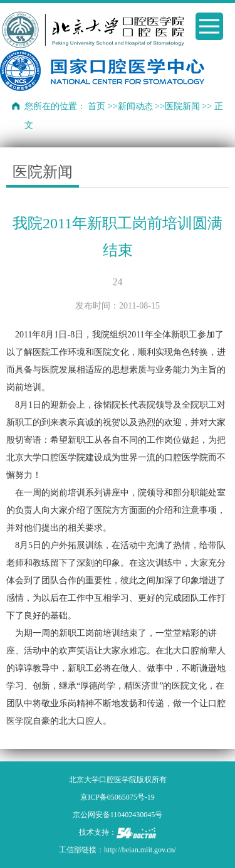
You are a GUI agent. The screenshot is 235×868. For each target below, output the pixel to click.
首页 (97, 106)
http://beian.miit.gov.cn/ (140, 850)
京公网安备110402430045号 (118, 815)
